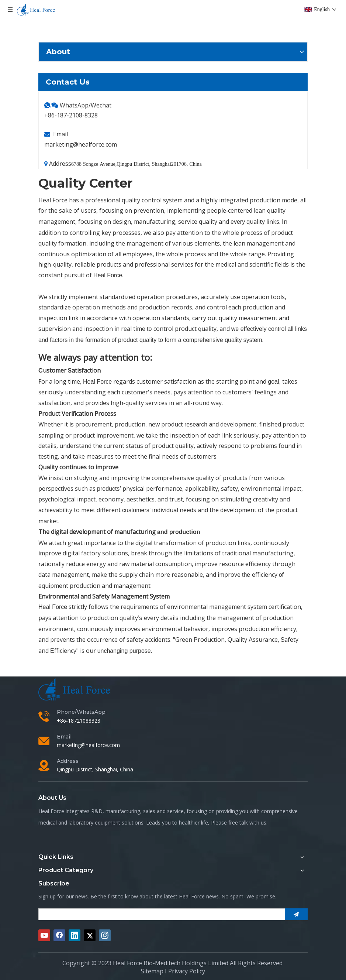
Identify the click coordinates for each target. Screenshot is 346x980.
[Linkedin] (75, 935)
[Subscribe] (296, 914)
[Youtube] (44, 935)
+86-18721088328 (79, 721)
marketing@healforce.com (81, 144)
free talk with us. (248, 823)
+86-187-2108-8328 (71, 115)
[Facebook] (59, 935)
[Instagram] (105, 935)
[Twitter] (90, 935)
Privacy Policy (187, 971)
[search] (160, 914)
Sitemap (152, 971)
